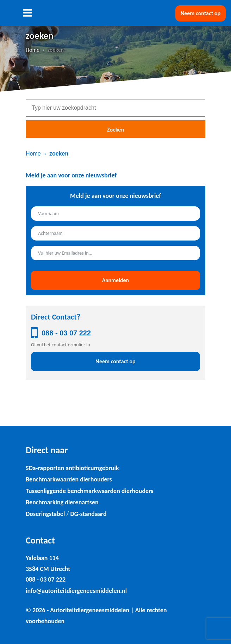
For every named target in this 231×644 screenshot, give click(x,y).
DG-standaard (88, 514)
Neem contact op (201, 13)
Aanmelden (115, 280)
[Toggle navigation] (27, 13)
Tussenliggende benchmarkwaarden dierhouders (89, 491)
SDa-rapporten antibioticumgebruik (72, 468)
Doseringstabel (45, 514)
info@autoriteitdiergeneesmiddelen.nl (76, 591)
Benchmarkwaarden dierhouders (69, 479)
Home (33, 50)
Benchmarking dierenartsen (62, 502)
